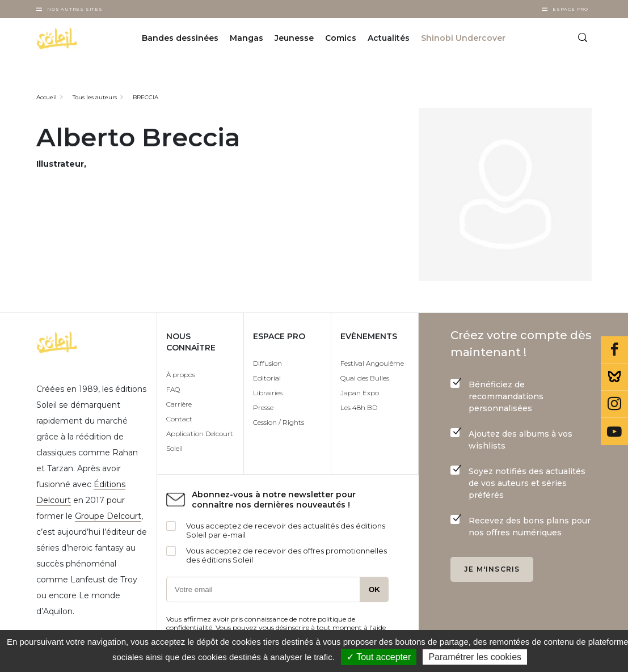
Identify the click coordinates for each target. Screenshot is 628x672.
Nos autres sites (75, 9)
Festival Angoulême (372, 363)
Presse (263, 407)
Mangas (246, 39)
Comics (341, 39)
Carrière (179, 404)
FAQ (173, 389)
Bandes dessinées (180, 39)
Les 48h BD (359, 407)
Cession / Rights (279, 422)
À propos (181, 375)
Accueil (47, 97)
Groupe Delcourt (108, 516)
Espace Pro (570, 9)
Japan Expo (360, 393)
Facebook (614, 350)
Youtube (614, 432)
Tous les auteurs (95, 97)
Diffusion (267, 363)
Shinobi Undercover (463, 39)
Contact (179, 419)
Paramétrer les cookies (475, 657)
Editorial (267, 378)
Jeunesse (294, 39)
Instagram (614, 404)
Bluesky (614, 377)
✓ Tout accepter (379, 657)
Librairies (268, 393)
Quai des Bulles (365, 378)
